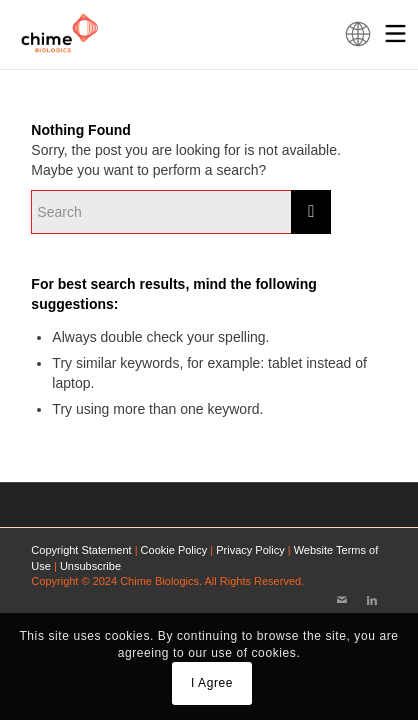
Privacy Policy (250, 550)
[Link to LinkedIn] (372, 600)
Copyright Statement (81, 550)
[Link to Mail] (342, 600)
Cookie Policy (174, 550)
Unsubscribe (90, 566)
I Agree (212, 683)
